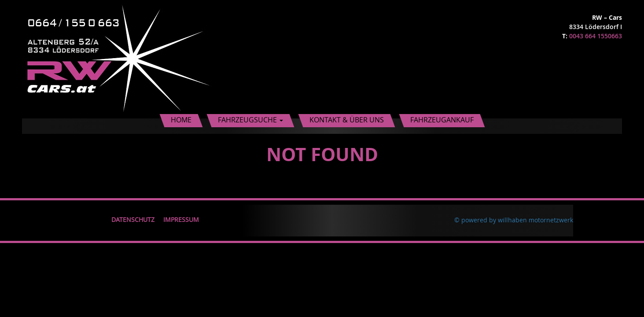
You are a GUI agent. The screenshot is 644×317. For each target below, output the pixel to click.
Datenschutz (133, 219)
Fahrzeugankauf (442, 120)
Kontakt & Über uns (347, 120)
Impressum (181, 219)
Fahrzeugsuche (250, 120)
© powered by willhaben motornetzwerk (514, 220)
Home (181, 120)
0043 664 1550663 (596, 36)
